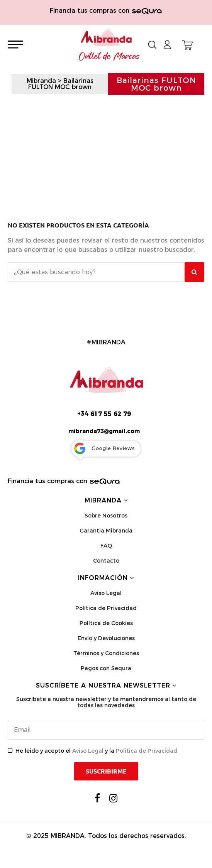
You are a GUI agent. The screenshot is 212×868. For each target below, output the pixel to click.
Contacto (106, 561)
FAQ (106, 546)
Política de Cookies (106, 623)
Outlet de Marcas (109, 57)
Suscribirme (106, 771)
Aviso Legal (106, 593)
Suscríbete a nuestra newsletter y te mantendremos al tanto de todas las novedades (106, 702)
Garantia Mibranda (106, 531)
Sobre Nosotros (106, 516)
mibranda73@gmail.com (104, 431)
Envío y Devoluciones (106, 638)
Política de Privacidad (106, 608)
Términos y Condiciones (106, 653)
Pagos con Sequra (106, 668)
